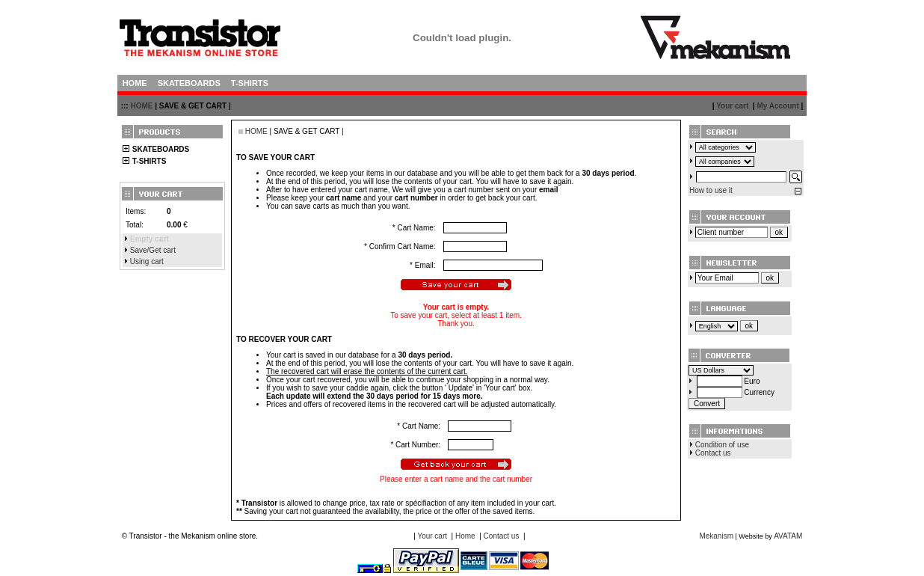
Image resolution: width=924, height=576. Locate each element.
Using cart (147, 261)
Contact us (713, 453)
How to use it (711, 190)
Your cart (732, 106)
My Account (777, 106)
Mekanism (716, 536)
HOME (141, 106)
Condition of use (722, 445)
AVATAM (788, 536)
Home (465, 536)
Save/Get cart (153, 250)
